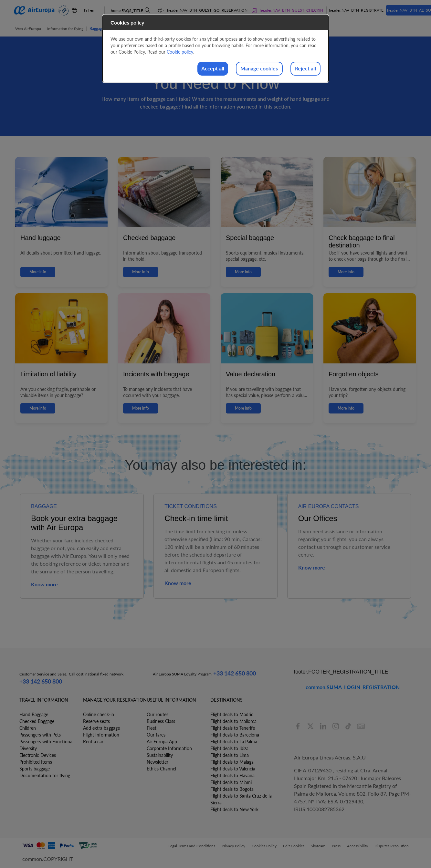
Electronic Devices (38, 755)
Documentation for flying (45, 775)
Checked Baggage (37, 721)
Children (28, 728)
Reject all (301, 69)
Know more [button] (44, 584)
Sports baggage (35, 769)
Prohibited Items (36, 762)
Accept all (192, 69)
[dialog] (215, 49)
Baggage (97, 29)
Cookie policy (180, 52)
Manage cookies (247, 69)
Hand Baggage (34, 714)
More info (38, 272)
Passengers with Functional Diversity (46, 745)
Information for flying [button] (65, 29)
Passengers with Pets (40, 735)
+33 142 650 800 (41, 681)
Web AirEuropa (28, 29)
